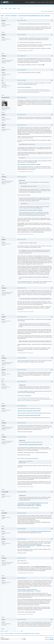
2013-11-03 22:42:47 (22, 56)
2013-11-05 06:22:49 (22, 406)
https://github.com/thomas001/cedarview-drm (41, 531)
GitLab (39, 2)
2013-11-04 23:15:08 (22, 358)
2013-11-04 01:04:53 (22, 80)
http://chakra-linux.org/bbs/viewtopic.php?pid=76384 (29, 415)
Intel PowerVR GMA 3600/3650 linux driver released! (34, 16)
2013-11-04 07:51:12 (22, 125)
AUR (47, 2)
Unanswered (50, 11)
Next (22, 18)
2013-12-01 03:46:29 (22, 529)
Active (46, 11)
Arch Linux (7, 2)
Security (43, 2)
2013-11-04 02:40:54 (22, 98)
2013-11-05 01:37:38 (22, 381)
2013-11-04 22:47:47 (22, 288)
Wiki (36, 2)
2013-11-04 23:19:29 (22, 370)
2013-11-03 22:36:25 (22, 35)
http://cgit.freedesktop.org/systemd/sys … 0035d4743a (29, 506)
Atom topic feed (50, 638)
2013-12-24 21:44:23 (22, 539)
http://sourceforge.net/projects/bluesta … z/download (29, 591)
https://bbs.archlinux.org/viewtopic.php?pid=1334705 (29, 411)
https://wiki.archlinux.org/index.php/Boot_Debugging (29, 164)
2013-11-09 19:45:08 (22, 492)
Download (51, 2)
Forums (32, 2)
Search (10, 9)
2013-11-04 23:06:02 (22, 317)
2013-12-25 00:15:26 (22, 578)
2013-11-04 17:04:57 (22, 239)
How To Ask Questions (26, 87)
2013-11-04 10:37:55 (22, 177)
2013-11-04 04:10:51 (22, 115)
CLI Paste (19, 87)
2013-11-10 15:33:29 (22, 513)
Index (2, 9)
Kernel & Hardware (11, 16)
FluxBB (52, 639)
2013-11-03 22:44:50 (22, 70)
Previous (6, 18)
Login (19, 9)
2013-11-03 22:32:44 (22, 20)
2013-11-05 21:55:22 (22, 423)
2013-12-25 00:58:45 (22, 619)
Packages (27, 2)
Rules (6, 9)
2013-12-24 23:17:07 (22, 558)
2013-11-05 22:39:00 (22, 437)
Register (14, 9)
